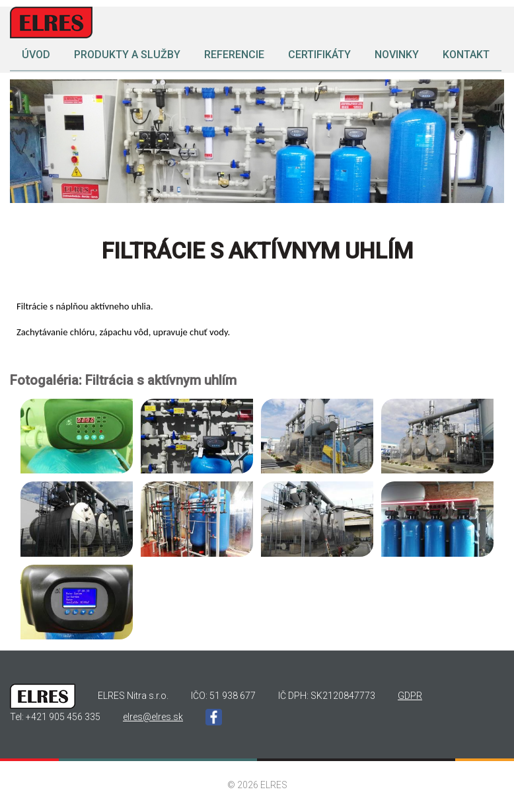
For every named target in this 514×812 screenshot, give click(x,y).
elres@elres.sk (153, 717)
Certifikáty (319, 55)
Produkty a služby (127, 55)
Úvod (36, 55)
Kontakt (466, 55)
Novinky (397, 55)
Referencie (234, 55)
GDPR (410, 696)
